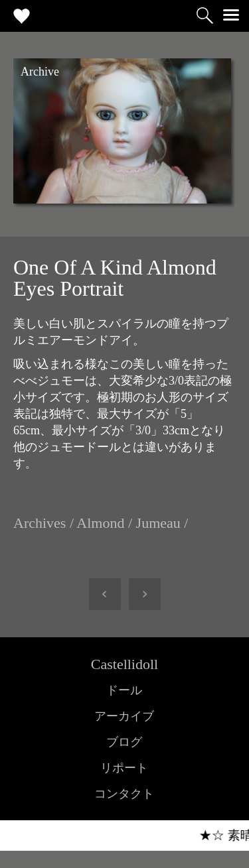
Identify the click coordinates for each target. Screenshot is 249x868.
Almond (100, 523)
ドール (124, 690)
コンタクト (124, 794)
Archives (40, 523)
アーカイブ (124, 716)
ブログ (124, 742)
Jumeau (158, 523)
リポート (124, 768)
